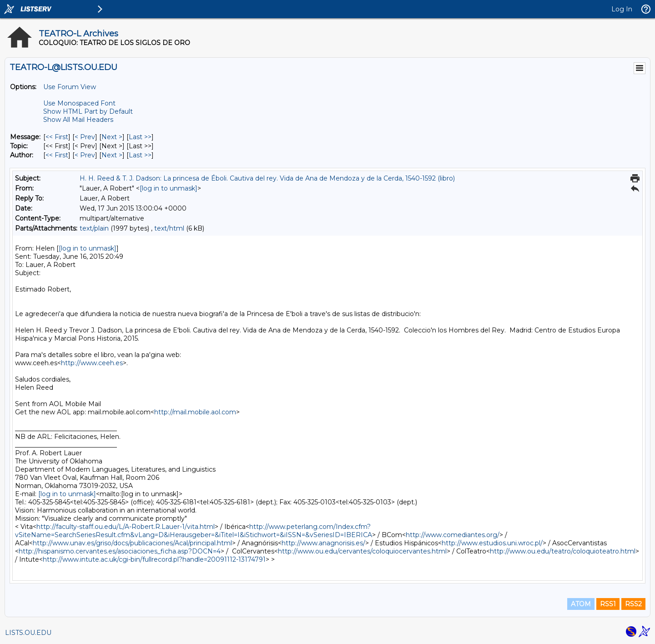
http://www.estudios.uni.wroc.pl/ (492, 543)
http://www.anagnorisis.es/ (323, 543)
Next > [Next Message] (112, 137)
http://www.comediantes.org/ (453, 535)
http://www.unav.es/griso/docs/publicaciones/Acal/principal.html (132, 543)
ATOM (581, 604)
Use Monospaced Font (79, 103)
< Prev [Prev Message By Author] (85, 155)
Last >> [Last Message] (140, 137)
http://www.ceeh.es (92, 363)
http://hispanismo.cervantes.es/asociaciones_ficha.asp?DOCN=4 (120, 551)
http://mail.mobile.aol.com (195, 412)
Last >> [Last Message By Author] (140, 155)
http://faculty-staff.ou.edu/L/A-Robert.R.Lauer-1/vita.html (126, 527)
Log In (622, 9)
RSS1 (608, 604)
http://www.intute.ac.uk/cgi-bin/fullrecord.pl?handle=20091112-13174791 (154, 559)
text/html (169, 228)
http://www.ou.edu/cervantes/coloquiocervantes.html (362, 551)
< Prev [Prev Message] (85, 137)
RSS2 (633, 604)
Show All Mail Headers (78, 120)
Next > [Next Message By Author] (112, 155)
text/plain (94, 228)
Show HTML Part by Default (88, 111)
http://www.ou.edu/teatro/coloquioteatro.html (563, 551)
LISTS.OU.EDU (28, 633)
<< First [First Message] (57, 137)
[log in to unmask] (169, 188)
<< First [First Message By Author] (57, 155)
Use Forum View (70, 87)
